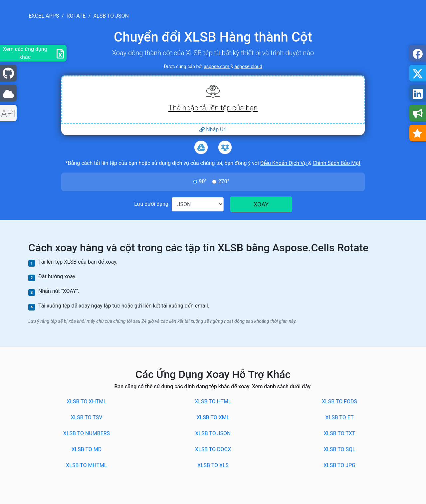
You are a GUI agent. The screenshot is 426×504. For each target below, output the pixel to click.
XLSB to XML (213, 417)
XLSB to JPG (339, 465)
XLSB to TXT (340, 433)
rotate (76, 16)
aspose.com (217, 66)
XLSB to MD (87, 449)
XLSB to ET (340, 417)
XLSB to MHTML (86, 465)
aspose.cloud (248, 66)
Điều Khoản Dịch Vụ (284, 163)
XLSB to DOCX (213, 449)
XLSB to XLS (213, 465)
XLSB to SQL (339, 449)
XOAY (261, 204)
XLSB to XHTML (86, 401)
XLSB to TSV (87, 417)
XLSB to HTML (213, 401)
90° (203, 181)
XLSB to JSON (213, 433)
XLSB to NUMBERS (87, 433)
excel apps (44, 16)
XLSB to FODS (339, 401)
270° (223, 181)
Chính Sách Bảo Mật (336, 163)
